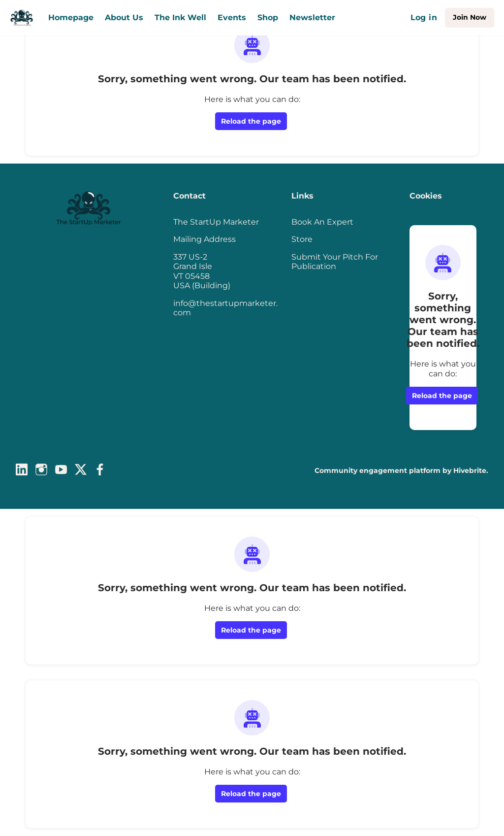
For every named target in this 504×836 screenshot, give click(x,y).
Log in (424, 17)
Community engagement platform (378, 470)
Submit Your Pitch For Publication (335, 262)
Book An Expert (322, 222)
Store (302, 239)
